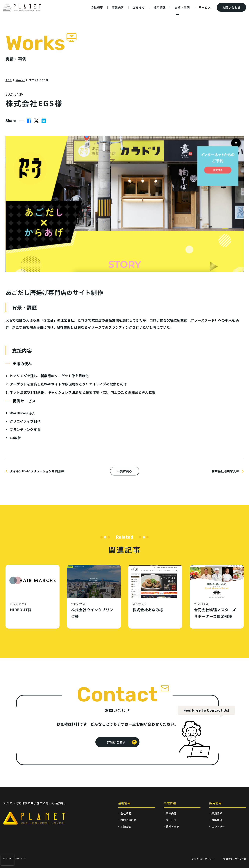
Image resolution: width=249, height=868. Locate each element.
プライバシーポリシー (203, 859)
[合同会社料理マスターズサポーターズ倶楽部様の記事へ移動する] (217, 597)
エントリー (218, 827)
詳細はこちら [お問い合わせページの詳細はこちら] (116, 742)
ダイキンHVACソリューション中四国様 (37, 471)
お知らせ (126, 827)
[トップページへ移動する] (22, 10)
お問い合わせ (128, 820)
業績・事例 (173, 827)
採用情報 (217, 813)
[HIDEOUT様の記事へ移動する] (33, 597)
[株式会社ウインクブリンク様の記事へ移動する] (94, 597)
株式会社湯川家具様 (225, 471)
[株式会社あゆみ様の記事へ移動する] (155, 597)
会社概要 (126, 813)
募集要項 (217, 820)
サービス (171, 820)
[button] (44, 121)
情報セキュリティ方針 (235, 859)
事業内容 (171, 813)
